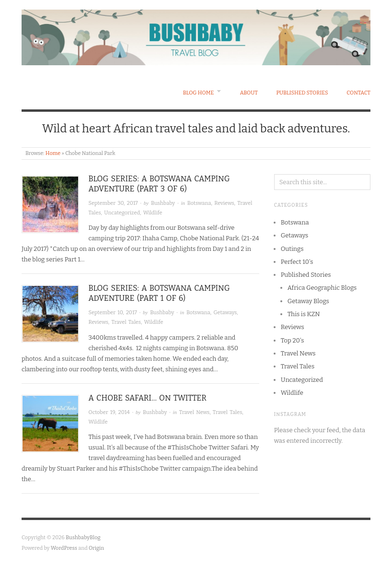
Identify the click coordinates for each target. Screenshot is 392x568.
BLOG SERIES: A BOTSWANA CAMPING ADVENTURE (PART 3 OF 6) (159, 184)
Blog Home (199, 93)
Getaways (225, 313)
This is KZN (304, 314)
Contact (358, 93)
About (249, 93)
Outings (292, 249)
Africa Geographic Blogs (322, 288)
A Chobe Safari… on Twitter (148, 398)
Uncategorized (122, 213)
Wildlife (153, 213)
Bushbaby (163, 203)
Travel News (194, 412)
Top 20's (293, 340)
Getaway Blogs (308, 301)
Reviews (224, 203)
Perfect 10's (297, 262)
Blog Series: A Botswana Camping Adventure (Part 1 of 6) (159, 293)
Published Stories (302, 93)
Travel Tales (126, 322)
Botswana (199, 203)
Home (53, 153)
